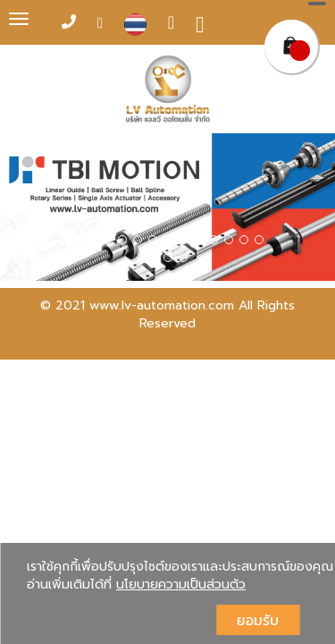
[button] (25, 210)
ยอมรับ (258, 620)
